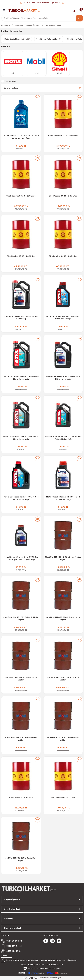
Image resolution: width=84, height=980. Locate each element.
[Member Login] (75, 11)
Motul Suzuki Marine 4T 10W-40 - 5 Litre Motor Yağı (63, 378)
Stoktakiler (12, 81)
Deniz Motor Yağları (54, 25)
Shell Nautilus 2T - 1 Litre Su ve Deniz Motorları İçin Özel (21, 137)
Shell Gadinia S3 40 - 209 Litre (63, 136)
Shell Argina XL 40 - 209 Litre (63, 256)
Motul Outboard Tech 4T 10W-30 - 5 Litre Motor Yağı (21, 378)
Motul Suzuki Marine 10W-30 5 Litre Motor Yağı (21, 317)
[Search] (42, 18)
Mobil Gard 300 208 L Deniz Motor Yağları (63, 739)
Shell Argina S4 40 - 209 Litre (63, 196)
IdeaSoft (27, 978)
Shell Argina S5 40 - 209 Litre (21, 256)
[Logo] (24, 11)
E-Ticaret (36, 978)
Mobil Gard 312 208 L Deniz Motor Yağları (21, 739)
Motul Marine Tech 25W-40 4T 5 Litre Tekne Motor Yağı (63, 438)
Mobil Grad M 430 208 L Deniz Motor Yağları (63, 618)
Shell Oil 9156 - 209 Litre (21, 798)
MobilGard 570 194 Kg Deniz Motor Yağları (21, 679)
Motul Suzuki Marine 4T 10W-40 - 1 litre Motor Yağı (63, 498)
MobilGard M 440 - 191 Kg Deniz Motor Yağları (21, 618)
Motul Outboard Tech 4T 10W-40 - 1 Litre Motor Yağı (21, 498)
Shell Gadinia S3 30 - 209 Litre (21, 196)
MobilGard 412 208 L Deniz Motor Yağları (63, 679)
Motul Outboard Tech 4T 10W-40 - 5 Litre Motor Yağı (21, 438)
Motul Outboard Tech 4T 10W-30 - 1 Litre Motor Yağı (63, 317)
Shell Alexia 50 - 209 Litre (63, 798)
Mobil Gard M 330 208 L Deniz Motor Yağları (21, 859)
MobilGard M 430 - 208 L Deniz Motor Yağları (63, 558)
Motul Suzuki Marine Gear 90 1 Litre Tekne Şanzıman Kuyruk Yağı (21, 558)
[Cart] (81, 11)
